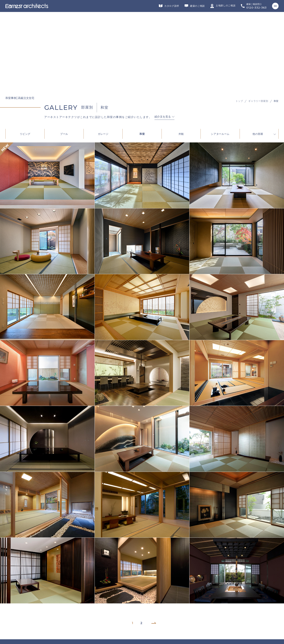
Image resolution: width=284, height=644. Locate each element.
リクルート (13, 613)
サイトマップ (14, 624)
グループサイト (16, 581)
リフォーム (77, 581)
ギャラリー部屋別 (258, 19)
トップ (239, 19)
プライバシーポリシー (19, 619)
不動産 (161, 581)
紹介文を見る (163, 35)
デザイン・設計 (46, 581)
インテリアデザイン (132, 581)
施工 (104, 581)
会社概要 (12, 608)
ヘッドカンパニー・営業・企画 (195, 581)
